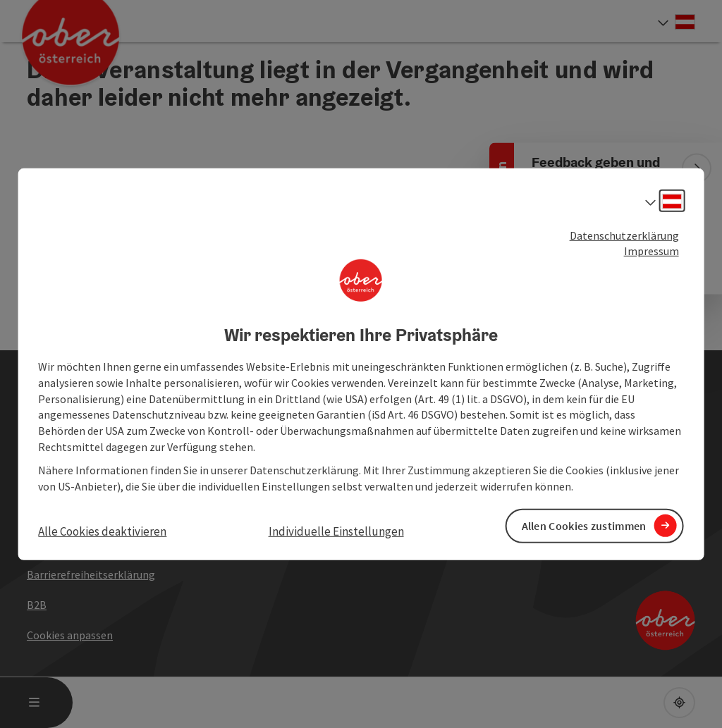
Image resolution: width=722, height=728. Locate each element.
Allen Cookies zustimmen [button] (584, 526)
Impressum (651, 251)
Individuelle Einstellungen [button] (336, 531)
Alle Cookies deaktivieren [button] (102, 531)
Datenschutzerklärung (624, 235)
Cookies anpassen (70, 635)
